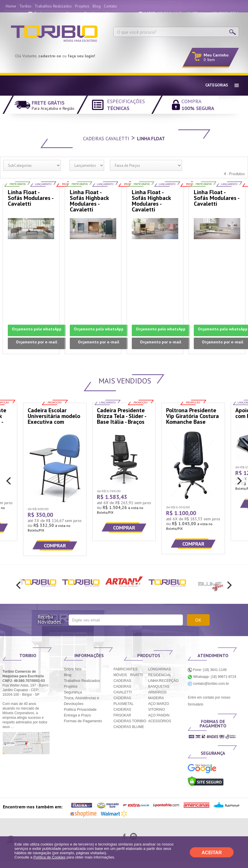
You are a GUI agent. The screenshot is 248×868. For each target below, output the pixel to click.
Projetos (82, 6)
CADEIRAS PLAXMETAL (123, 701)
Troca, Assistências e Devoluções (81, 701)
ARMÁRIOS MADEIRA (157, 695)
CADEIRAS (122, 681)
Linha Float (151, 139)
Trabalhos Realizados (53, 6)
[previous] (9, 481)
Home (11, 6)
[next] (239, 481)
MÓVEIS (120, 675)
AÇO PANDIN (159, 715)
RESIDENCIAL (160, 675)
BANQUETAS (159, 687)
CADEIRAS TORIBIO (130, 721)
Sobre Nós (73, 669)
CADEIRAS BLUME (129, 727)
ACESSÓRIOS (160, 721)
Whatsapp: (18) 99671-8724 (212, 677)
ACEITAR (212, 853)
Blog (97, 6)
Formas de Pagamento (83, 721)
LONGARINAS (160, 669)
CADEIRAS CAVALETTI (123, 689)
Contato (110, 6)
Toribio (25, 6)
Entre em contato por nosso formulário (209, 701)
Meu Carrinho (216, 55)
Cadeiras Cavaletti (106, 139)
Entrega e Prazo (77, 715)
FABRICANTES (125, 669)
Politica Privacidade (80, 709)
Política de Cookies (49, 857)
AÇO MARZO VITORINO (159, 707)
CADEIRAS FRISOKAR (122, 712)
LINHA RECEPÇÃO (163, 681)
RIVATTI (136, 675)
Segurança (73, 692)
